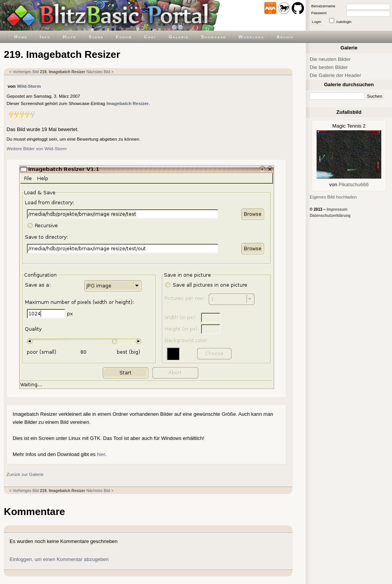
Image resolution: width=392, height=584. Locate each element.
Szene (96, 37)
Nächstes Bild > (100, 72)
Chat (150, 37)
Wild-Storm (29, 86)
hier (101, 454)
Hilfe (70, 37)
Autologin (344, 22)
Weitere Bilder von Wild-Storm (37, 148)
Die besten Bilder (329, 67)
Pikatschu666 (354, 185)
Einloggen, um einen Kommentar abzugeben (59, 559)
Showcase (214, 37)
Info (45, 37)
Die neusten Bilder (330, 59)
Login (317, 22)
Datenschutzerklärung (330, 216)
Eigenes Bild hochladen (333, 197)
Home (21, 37)
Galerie (179, 37)
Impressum (337, 209)
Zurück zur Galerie (25, 474)
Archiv (285, 37)
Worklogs (251, 37)
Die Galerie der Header (335, 75)
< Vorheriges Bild (24, 72)
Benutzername (323, 6)
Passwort (319, 13)
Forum (124, 37)
